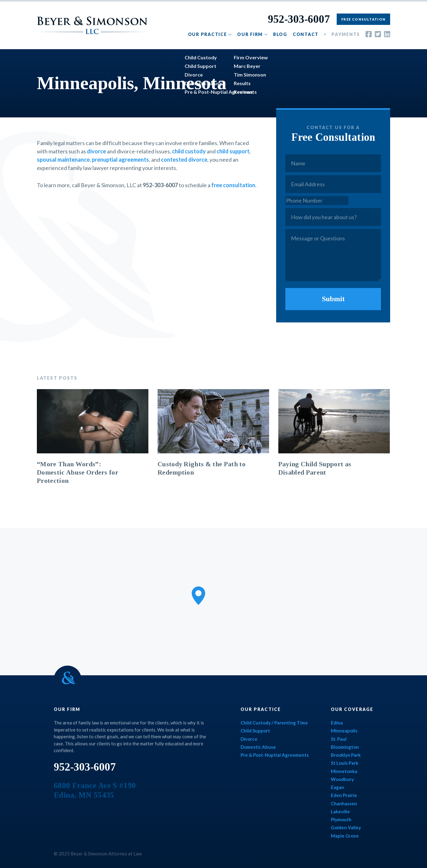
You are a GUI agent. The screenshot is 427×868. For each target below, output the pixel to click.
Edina (337, 723)
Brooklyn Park (346, 755)
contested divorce (184, 160)
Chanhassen (344, 803)
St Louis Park (345, 763)
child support (233, 151)
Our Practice (208, 34)
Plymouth (341, 819)
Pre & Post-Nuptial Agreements (275, 755)
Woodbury (342, 779)
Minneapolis (344, 731)
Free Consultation (363, 19)
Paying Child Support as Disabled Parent (315, 468)
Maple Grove (345, 836)
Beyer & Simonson (92, 25)
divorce (96, 151)
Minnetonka (344, 771)
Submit (333, 299)
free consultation (233, 185)
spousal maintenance (63, 160)
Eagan (337, 787)
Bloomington (345, 747)
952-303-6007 (299, 19)
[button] (198, 596)
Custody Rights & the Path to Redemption (202, 468)
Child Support (255, 731)
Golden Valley (346, 827)
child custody (189, 151)
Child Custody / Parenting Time (274, 723)
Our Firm (250, 34)
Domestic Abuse (258, 747)
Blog (280, 34)
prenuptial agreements (120, 160)
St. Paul (339, 739)
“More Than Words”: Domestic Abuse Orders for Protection (78, 472)
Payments (346, 34)
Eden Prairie (344, 795)
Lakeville (340, 811)
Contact (306, 34)
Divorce (249, 739)
